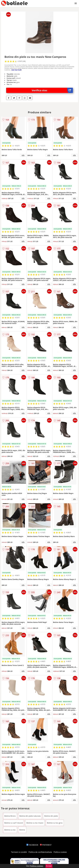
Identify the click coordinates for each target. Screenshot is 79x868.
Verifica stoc (52, 90)
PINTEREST (46, 845)
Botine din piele (51, 816)
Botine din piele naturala (30, 816)
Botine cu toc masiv (35, 823)
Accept (49, 866)
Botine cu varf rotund (14, 823)
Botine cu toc (10, 830)
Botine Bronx (10, 816)
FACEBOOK (32, 845)
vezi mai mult (16, 70)
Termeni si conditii (19, 852)
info (23, 155)
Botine (22, 830)
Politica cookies (60, 852)
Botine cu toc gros (55, 823)
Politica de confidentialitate (40, 852)
